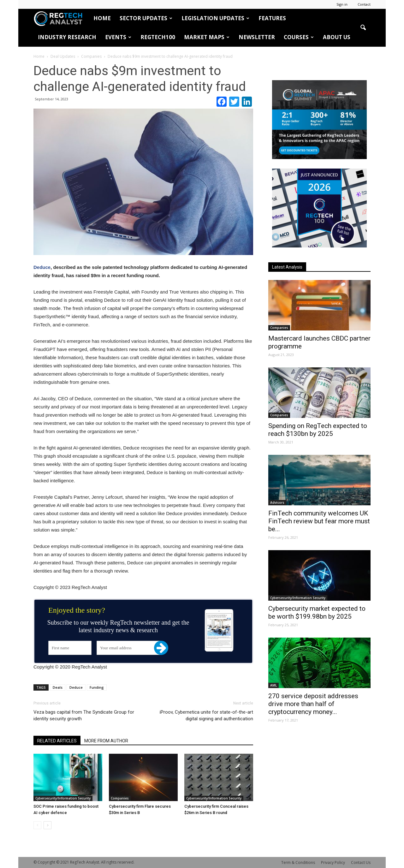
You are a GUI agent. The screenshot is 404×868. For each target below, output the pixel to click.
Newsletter (257, 37)
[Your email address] (129, 648)
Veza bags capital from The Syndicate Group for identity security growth (84, 715)
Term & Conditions (298, 862)
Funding (97, 687)
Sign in (342, 4)
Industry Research (67, 37)
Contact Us (361, 862)
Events (118, 37)
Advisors (277, 502)
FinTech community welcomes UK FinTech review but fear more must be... (319, 521)
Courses (299, 37)
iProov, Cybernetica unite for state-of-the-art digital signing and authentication (206, 715)
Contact (364, 4)
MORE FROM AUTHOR (106, 741)
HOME (102, 18)
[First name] (70, 648)
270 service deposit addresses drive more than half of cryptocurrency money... (313, 704)
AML (273, 685)
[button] (363, 28)
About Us (337, 37)
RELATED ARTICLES (57, 741)
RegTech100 (158, 37)
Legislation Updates (215, 18)
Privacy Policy (333, 862)
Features (272, 18)
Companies (120, 798)
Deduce (42, 267)
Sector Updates (146, 18)
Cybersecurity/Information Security (63, 798)
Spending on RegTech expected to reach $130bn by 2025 (318, 430)
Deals (58, 687)
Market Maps (207, 37)
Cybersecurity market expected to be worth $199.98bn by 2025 (317, 612)
